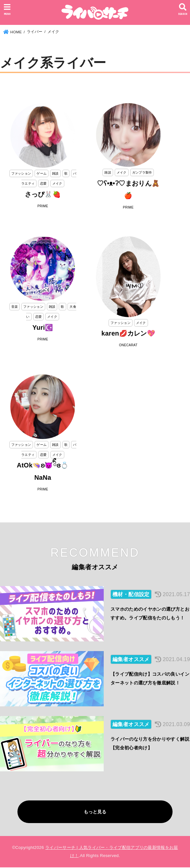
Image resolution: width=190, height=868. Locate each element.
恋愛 (43, 183)
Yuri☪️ (43, 327)
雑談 (55, 173)
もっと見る (95, 812)
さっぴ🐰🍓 (43, 194)
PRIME (43, 206)
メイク (57, 183)
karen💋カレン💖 (128, 333)
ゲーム (42, 173)
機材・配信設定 (131, 594)
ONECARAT (128, 345)
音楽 (15, 307)
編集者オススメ (131, 660)
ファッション (21, 173)
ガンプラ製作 (142, 172)
